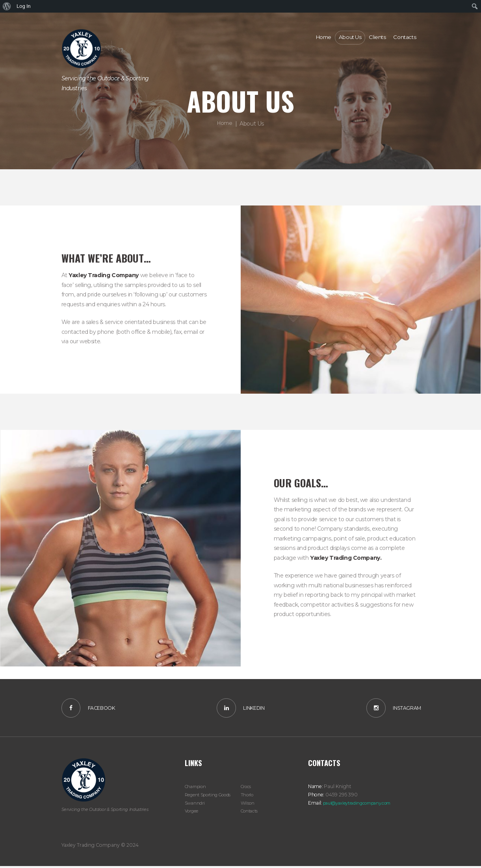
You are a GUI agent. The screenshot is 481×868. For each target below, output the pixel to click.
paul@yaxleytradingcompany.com (362, 804)
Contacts (251, 813)
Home (225, 123)
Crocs (247, 788)
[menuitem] (7, 6)
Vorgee (193, 813)
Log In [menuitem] (24, 6)
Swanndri (195, 804)
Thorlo (248, 797)
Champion (197, 788)
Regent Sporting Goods (211, 797)
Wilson (248, 804)
